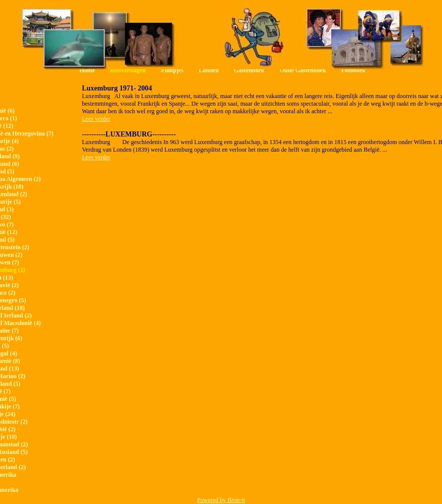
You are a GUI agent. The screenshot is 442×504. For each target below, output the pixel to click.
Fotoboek (353, 70)
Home (87, 70)
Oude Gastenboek (303, 70)
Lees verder (96, 119)
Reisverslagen (128, 70)
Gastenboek (249, 70)
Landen (209, 70)
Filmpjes (172, 70)
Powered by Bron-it (221, 500)
